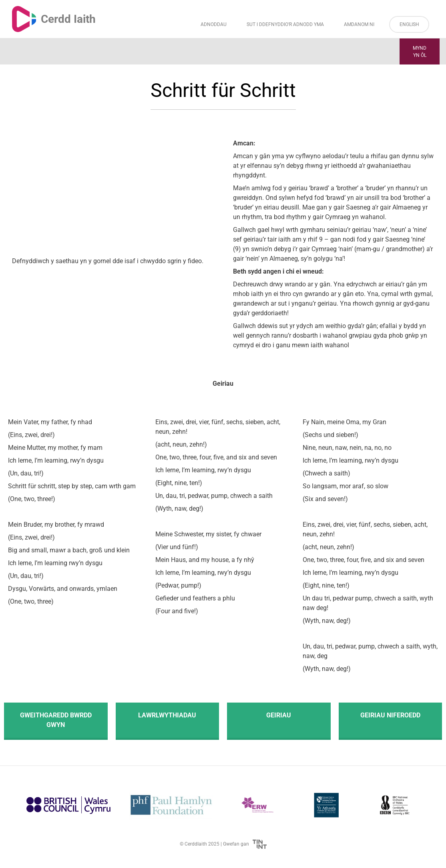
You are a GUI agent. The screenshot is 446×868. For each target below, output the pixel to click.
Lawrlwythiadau (167, 715)
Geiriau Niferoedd (390, 715)
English (409, 24)
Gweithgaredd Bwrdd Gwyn (56, 720)
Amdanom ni (359, 24)
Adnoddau (214, 24)
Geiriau (279, 715)
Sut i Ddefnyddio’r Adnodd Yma (285, 24)
